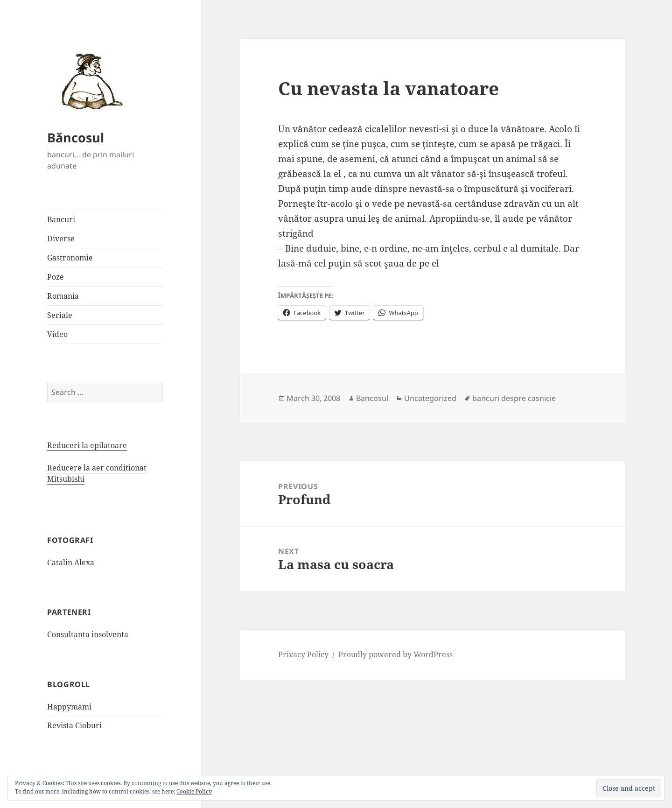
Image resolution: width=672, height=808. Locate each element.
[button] (89, 81)
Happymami (69, 707)
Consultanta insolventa (88, 634)
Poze (56, 277)
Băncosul (76, 137)
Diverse (61, 239)
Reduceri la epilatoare (87, 445)
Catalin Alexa (71, 562)
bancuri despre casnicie (514, 398)
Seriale (60, 315)
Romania (63, 296)
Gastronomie (70, 258)
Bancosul (372, 398)
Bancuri (61, 219)
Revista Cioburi (74, 725)
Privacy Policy (303, 654)
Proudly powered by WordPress (395, 654)
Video (57, 334)
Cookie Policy (194, 791)
